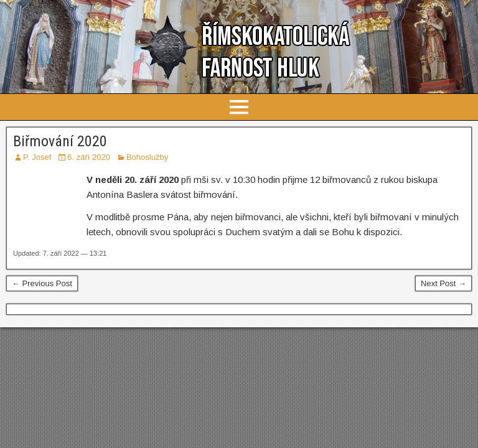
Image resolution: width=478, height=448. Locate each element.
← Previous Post (42, 283)
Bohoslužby (147, 157)
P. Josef (37, 157)
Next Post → (443, 283)
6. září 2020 (89, 157)
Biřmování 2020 (60, 141)
